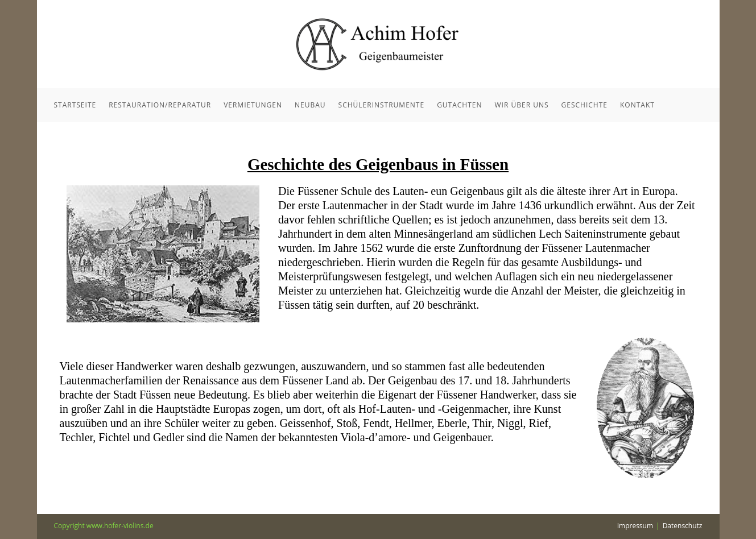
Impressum (635, 526)
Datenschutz (683, 526)
